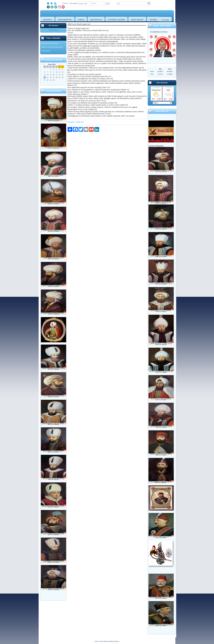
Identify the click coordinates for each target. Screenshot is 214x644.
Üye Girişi (165, 20)
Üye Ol (65, 3)
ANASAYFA (47, 20)
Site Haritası (54, 30)
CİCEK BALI (46, 51)
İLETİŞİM (153, 20)
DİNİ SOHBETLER (65, 20)
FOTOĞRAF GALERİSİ (117, 20)
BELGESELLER (96, 20)
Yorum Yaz (79, 122)
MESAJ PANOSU (137, 20)
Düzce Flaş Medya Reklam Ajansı (107, 641)
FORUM (81, 20)
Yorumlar (71, 122)
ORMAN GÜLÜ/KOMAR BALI (52, 47)
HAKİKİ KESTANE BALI (50, 43)
